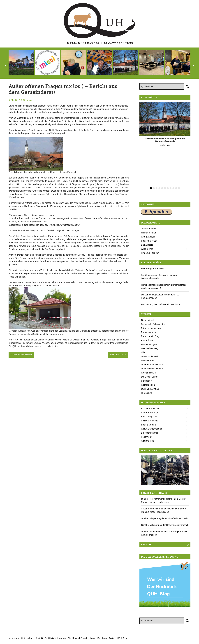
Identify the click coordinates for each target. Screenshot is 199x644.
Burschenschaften (150, 433)
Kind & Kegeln (148, 237)
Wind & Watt (147, 249)
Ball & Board (147, 245)
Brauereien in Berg (150, 336)
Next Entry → (118, 355)
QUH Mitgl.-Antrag (150, 389)
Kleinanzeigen (148, 385)
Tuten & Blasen (148, 229)
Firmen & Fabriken (150, 253)
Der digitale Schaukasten (153, 324)
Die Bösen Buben (149, 377)
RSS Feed (122, 638)
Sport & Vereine (149, 425)
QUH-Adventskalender (152, 369)
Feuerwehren (147, 361)
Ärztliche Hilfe (148, 441)
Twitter (112, 638)
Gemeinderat (147, 320)
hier (100, 181)
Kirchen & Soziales (150, 409)
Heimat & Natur (148, 233)
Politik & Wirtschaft (150, 421)
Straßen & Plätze (149, 241)
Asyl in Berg (147, 340)
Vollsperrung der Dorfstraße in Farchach (160, 304)
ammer (30, 100)
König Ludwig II (148, 373)
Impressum (146, 393)
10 (176, 188)
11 (179, 188)
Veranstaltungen (149, 344)
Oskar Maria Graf (149, 356)
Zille (143, 352)
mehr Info (165, 145)
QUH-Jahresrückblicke (152, 365)
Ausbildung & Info (150, 417)
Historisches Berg (150, 348)
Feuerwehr (146, 437)
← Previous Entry (21, 355)
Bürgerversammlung (151, 328)
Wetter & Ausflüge (150, 413)
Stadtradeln (147, 381)
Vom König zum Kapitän (153, 269)
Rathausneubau (149, 332)
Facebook (102, 638)
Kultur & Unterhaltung (151, 429)
